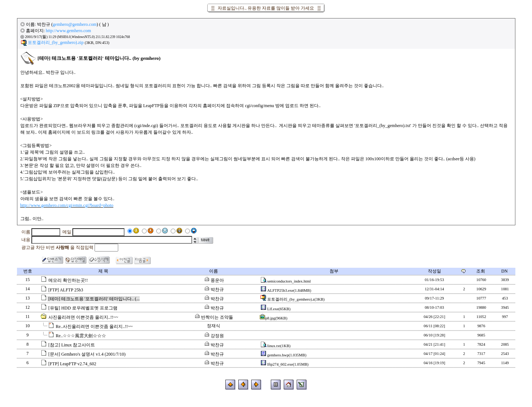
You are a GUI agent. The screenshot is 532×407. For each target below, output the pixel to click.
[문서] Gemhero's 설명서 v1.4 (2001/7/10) (87, 354)
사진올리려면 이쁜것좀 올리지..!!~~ (83, 317)
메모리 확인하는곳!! (68, 280)
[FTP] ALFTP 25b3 (66, 290)
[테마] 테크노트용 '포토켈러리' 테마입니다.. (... (94, 299)
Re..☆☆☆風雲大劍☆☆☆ (81, 336)
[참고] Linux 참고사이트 (72, 345)
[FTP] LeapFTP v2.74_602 (72, 364)
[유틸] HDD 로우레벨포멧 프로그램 (83, 308)
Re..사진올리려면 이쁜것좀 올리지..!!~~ (94, 326)
